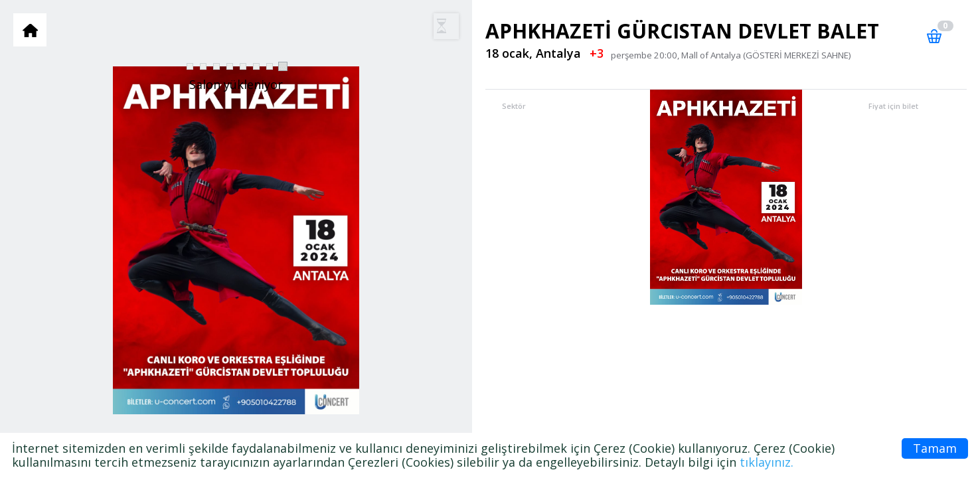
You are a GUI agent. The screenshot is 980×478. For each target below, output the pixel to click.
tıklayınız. (767, 462)
